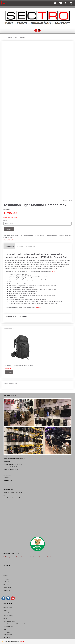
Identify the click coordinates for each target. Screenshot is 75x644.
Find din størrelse (8, 626)
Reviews (20, 246)
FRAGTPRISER (8, 635)
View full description (10, 240)
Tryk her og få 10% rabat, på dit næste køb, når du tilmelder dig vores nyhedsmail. (27, 557)
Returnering (7, 637)
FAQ (5, 629)
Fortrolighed (7, 613)
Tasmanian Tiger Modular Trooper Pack (19, 365)
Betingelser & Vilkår (9, 621)
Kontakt (6, 610)
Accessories (30, 246)
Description (9, 246)
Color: (5, 220)
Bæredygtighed (8, 632)
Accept (22, 642)
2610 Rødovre (8, 480)
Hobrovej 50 (7, 478)
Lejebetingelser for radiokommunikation (15, 624)
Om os (5, 618)
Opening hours (8, 607)
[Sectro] (37, 17)
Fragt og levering (8, 616)
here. (53, 271)
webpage (38, 308)
